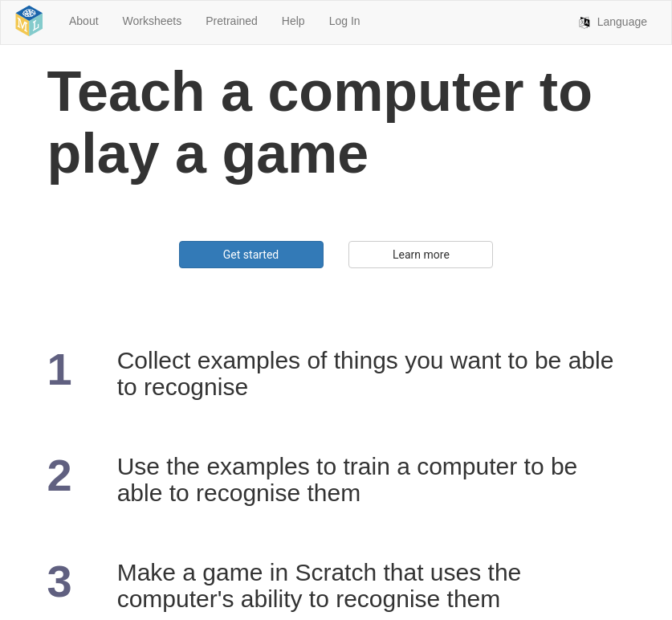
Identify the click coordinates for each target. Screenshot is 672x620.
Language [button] (621, 39)
